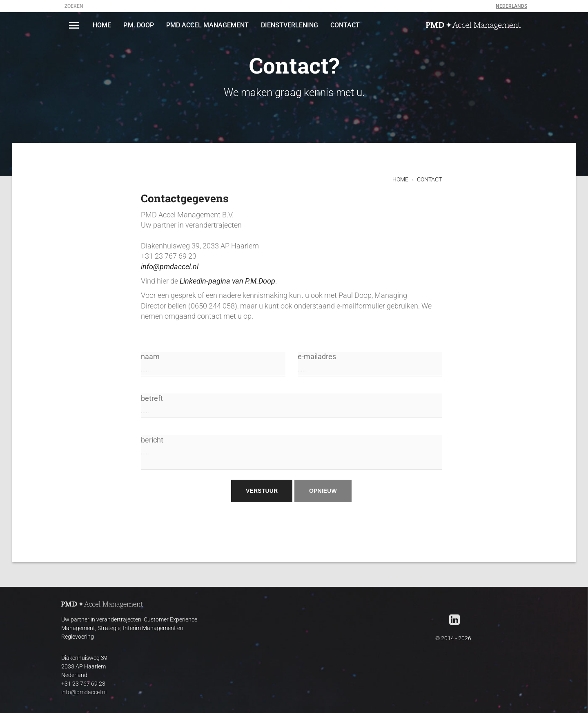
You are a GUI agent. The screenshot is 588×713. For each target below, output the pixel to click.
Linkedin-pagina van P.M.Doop (227, 281)
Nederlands (511, 6)
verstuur (262, 491)
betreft (291, 406)
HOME (102, 25)
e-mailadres (370, 365)
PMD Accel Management (207, 25)
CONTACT (345, 25)
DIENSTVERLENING (290, 25)
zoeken (74, 6)
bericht (291, 453)
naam (213, 365)
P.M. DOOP (139, 25)
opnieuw (323, 491)
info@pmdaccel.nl (170, 267)
